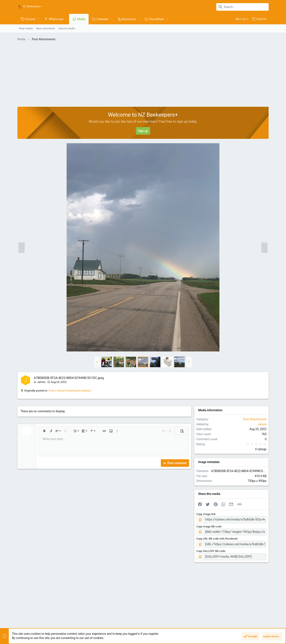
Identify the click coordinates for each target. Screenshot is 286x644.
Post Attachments (255, 419)
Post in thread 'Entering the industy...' (71, 391)
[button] (38, 19)
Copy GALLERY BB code (211, 550)
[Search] (242, 7)
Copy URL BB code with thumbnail (217, 538)
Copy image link (206, 514)
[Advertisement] (143, 75)
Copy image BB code (209, 526)
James (41, 382)
